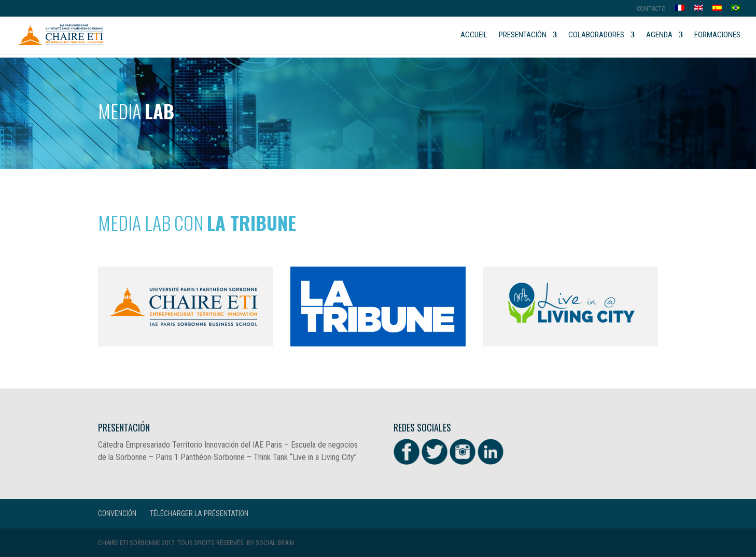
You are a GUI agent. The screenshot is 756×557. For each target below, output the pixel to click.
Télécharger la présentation (199, 513)
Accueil (474, 35)
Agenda (659, 35)
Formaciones (717, 35)
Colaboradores (596, 35)
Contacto (651, 9)
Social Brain (275, 543)
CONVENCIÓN (117, 513)
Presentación (523, 35)
